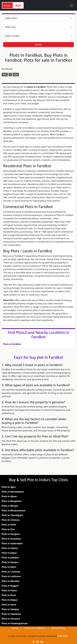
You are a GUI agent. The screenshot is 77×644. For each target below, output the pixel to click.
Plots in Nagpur (10, 586)
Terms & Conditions (35, 628)
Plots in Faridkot (12, 344)
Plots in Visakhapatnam (15, 623)
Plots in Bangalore (12, 501)
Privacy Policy (58, 628)
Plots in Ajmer (9, 496)
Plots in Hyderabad (12, 543)
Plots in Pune (9, 595)
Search (39, 45)
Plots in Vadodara (11, 614)
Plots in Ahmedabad (13, 492)
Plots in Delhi (9, 525)
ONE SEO (62, 636)
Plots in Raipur (10, 600)
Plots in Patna (9, 590)
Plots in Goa (8, 529)
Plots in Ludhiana (11, 576)
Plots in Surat (9, 605)
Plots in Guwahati (11, 539)
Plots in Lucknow (11, 572)
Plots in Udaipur (10, 609)
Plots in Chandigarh (12, 515)
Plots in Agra (9, 487)
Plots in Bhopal (10, 506)
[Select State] (38, 18)
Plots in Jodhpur (10, 558)
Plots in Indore (10, 548)
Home (15, 628)
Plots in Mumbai (11, 581)
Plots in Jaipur (9, 553)
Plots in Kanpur (10, 562)
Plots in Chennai (11, 520)
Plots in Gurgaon (11, 534)
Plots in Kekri (9, 567)
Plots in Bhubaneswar (14, 510)
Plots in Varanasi (11, 619)
